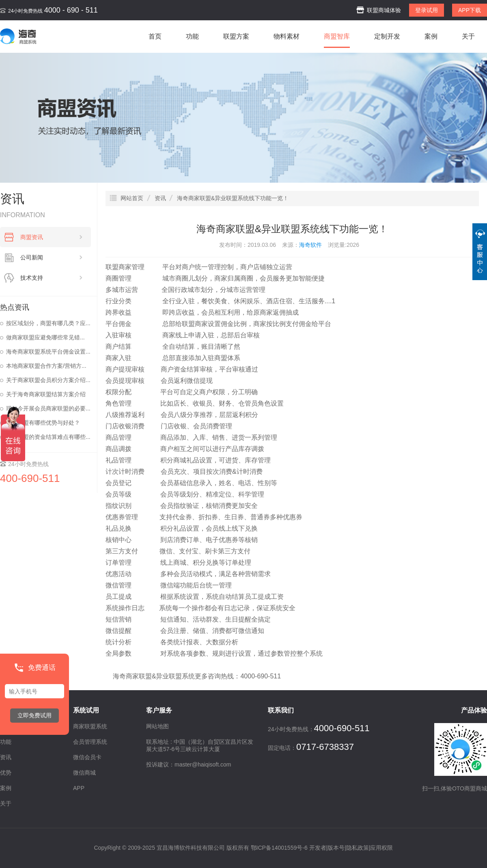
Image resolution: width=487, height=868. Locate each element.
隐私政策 (358, 848)
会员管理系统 (90, 742)
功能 (192, 36)
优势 (6, 773)
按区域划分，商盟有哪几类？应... (48, 323)
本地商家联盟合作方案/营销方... (46, 366)
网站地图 (157, 726)
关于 (468, 36)
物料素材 (287, 36)
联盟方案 (236, 36)
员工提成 (119, 597)
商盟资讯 (52, 237)
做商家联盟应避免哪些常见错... (45, 337)
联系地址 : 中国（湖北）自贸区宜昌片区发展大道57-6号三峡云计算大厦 (200, 745)
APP (79, 788)
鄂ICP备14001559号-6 (279, 848)
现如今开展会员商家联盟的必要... (48, 408)
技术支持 (52, 278)
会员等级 (119, 494)
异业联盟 (169, 676)
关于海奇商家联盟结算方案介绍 (46, 394)
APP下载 (470, 10)
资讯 (6, 757)
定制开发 (387, 36)
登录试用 (427, 10)
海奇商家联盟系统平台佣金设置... (48, 352)
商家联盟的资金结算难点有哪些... (48, 437)
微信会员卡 (87, 757)
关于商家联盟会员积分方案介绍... (48, 380)
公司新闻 (52, 257)
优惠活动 (119, 574)
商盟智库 (337, 36)
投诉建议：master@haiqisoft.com (189, 764)
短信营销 (119, 619)
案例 (431, 36)
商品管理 (119, 437)
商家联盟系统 (90, 726)
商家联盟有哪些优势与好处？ (43, 423)
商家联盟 (139, 676)
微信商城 (84, 773)
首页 (155, 36)
